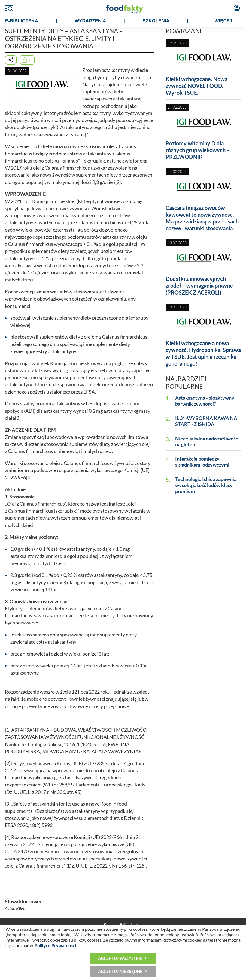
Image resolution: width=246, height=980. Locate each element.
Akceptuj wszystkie (120, 958)
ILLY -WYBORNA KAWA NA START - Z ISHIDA (206, 421)
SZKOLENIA (156, 21)
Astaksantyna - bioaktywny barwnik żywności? (205, 401)
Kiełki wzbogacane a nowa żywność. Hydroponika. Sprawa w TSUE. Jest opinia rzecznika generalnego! (203, 353)
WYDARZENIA (90, 21)
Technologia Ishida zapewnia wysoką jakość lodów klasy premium (206, 485)
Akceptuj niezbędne (120, 971)
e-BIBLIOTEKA (22, 21)
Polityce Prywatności (55, 945)
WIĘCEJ (223, 21)
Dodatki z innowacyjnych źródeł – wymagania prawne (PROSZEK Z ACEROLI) (199, 286)
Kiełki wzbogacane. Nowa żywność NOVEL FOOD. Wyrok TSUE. (197, 86)
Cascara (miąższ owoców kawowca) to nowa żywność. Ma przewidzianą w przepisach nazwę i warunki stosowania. (202, 218)
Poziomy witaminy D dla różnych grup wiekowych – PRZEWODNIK (198, 150)
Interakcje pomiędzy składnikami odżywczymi (202, 462)
